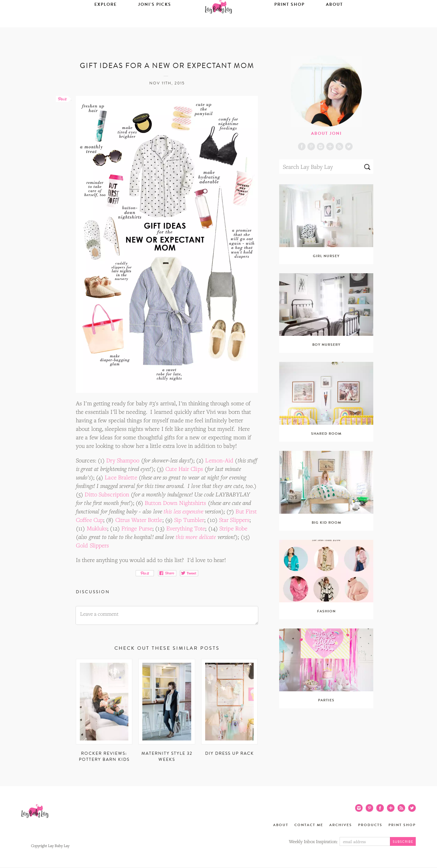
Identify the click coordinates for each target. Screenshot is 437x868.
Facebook (302, 146)
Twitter (349, 146)
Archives (341, 825)
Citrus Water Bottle (139, 520)
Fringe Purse (137, 528)
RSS (339, 146)
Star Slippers (234, 520)
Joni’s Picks (155, 23)
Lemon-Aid (219, 460)
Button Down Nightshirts (175, 503)
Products (370, 825)
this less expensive (183, 511)
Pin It (145, 573)
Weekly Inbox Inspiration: (313, 841)
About (334, 23)
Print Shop (290, 23)
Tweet (189, 573)
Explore (106, 23)
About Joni (326, 133)
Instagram (321, 146)
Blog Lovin (330, 146)
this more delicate (196, 537)
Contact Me (309, 825)
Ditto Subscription (107, 494)
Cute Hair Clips (184, 469)
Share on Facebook (167, 573)
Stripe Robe (233, 528)
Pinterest (311, 146)
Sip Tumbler (189, 520)
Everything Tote (186, 528)
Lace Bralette (121, 477)
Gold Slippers (92, 545)
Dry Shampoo (123, 460)
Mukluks (97, 528)
